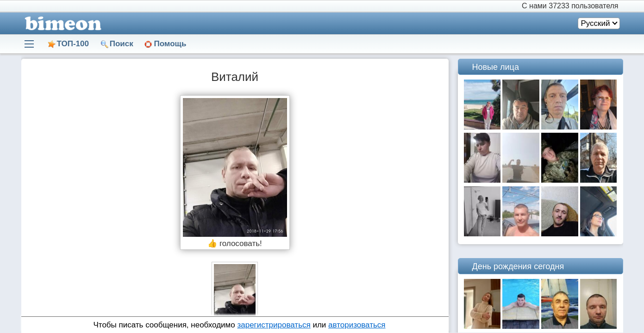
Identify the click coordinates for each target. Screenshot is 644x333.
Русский (595, 23)
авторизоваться (357, 325)
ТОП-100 (73, 44)
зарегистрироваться (274, 325)
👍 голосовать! (235, 244)
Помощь (170, 44)
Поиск (122, 44)
